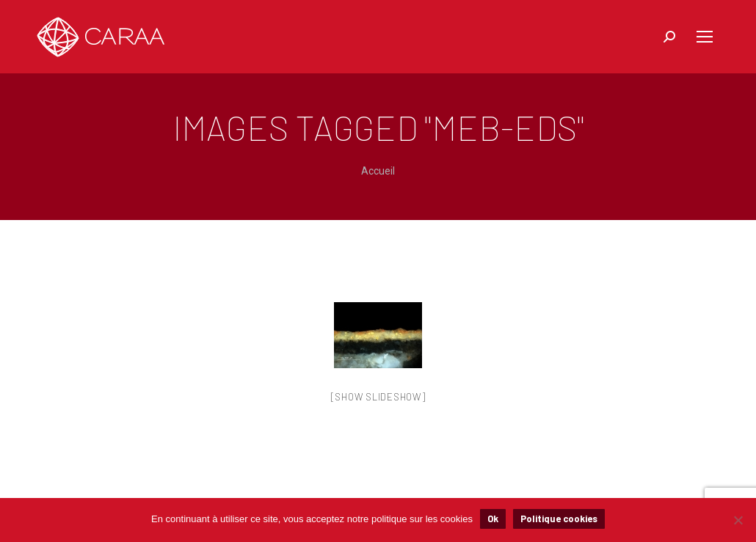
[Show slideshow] (378, 397)
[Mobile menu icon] (705, 37)
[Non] (738, 520)
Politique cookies (559, 519)
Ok (493, 519)
